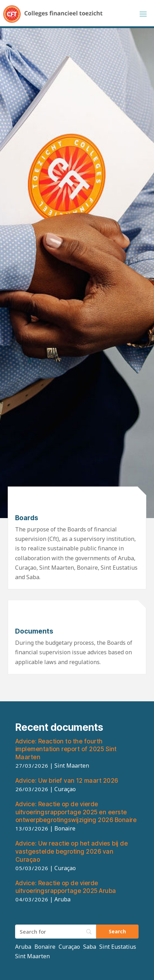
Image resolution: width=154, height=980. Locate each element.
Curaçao (69, 947)
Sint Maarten (32, 956)
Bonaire (45, 947)
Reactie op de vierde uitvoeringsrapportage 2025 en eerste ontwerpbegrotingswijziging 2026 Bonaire (76, 812)
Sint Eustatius (118, 947)
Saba (90, 947)
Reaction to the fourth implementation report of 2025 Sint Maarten (66, 749)
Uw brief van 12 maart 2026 (67, 781)
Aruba (23, 947)
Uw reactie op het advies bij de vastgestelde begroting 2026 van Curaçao (72, 852)
